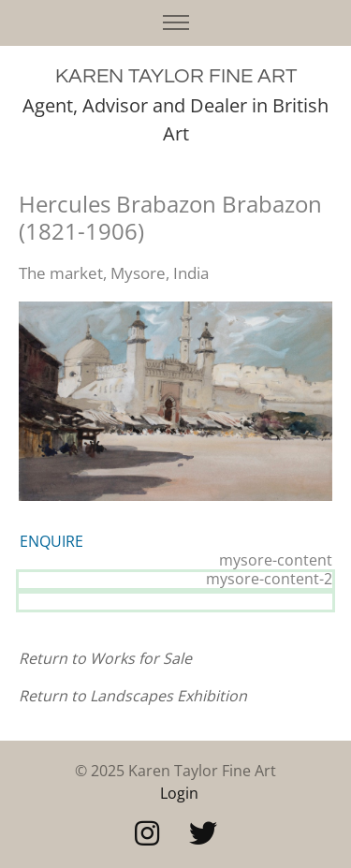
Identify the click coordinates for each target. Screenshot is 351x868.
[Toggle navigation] (175, 23)
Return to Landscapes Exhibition (133, 696)
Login (179, 793)
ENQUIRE (51, 541)
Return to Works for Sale (105, 658)
